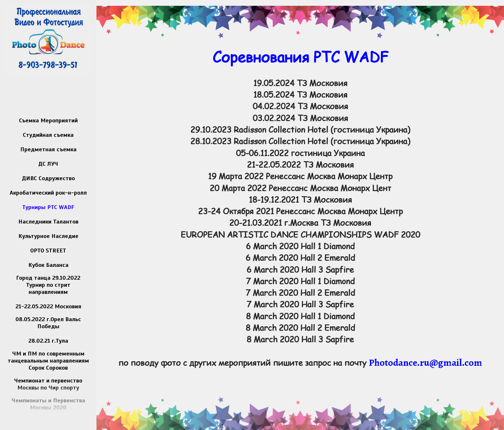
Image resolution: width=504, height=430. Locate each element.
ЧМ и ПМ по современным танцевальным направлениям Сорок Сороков (48, 361)
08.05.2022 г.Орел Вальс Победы (48, 323)
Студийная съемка (48, 135)
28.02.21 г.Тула (48, 341)
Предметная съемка (48, 149)
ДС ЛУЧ (48, 164)
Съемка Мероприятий (48, 120)
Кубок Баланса (48, 265)
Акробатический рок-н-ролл (48, 193)
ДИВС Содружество (48, 178)
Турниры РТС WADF (48, 207)
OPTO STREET (48, 250)
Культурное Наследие (48, 236)
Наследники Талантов (48, 222)
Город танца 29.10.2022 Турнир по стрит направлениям (48, 285)
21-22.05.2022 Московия (48, 306)
